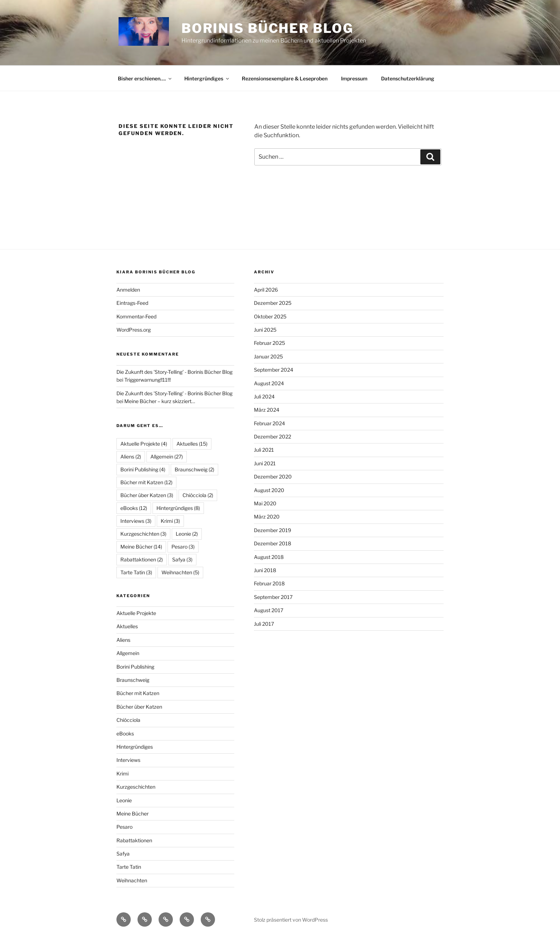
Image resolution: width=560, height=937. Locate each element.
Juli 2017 (264, 624)
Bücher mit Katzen (138, 693)
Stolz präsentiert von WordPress (291, 920)
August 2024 (269, 383)
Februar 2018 (269, 583)
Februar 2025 (269, 343)
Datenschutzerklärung (408, 78)
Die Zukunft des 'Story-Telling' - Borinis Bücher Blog (174, 372)
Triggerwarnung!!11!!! (147, 380)
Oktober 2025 (270, 316)
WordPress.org (134, 330)
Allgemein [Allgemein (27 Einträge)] (167, 457)
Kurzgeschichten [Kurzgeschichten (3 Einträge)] (143, 534)
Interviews (128, 760)
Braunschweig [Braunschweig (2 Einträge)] (194, 469)
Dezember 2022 (272, 437)
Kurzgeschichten (136, 787)
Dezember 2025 (273, 303)
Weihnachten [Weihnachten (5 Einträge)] (180, 572)
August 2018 (269, 557)
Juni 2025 (265, 330)
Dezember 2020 (273, 477)
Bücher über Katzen (139, 707)
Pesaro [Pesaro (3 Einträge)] (183, 547)
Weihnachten (132, 880)
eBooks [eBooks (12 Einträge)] (134, 508)
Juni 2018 (265, 570)
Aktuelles (127, 626)
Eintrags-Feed (132, 303)
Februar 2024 (269, 423)
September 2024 (274, 370)
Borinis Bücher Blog (267, 28)
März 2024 (267, 410)
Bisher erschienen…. (145, 78)
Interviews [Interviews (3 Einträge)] (136, 521)
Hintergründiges (207, 78)
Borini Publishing (135, 667)
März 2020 (267, 517)
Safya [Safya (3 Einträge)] (182, 559)
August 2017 (269, 610)
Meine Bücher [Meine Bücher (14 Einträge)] (141, 547)
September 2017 (273, 597)
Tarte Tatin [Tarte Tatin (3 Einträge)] (136, 572)
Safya (123, 854)
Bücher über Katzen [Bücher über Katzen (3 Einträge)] (147, 495)
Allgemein (128, 653)
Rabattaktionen (134, 840)
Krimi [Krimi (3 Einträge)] (170, 521)
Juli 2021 (264, 450)
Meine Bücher (132, 814)
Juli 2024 (264, 396)
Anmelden (128, 290)
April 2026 (266, 290)
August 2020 (269, 490)
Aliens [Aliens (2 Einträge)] (131, 457)
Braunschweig (133, 680)
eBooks (125, 733)
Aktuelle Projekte (136, 613)
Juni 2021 (265, 463)
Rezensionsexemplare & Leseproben (285, 78)
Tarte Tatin (129, 867)
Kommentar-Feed (136, 316)
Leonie (124, 800)
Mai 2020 (265, 503)
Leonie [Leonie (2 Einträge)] (187, 534)
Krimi (122, 774)
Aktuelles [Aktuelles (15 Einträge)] (192, 444)
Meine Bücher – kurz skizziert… (160, 401)
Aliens (123, 640)
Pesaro (124, 827)
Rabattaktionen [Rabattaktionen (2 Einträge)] (142, 559)
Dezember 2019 (272, 530)
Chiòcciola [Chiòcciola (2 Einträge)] (198, 495)
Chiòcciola (128, 720)
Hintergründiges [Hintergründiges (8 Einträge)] (178, 508)
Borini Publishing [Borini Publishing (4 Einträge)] (143, 469)
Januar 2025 (268, 356)
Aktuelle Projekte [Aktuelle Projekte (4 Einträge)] (144, 444)
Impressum (354, 78)
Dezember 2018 (272, 543)
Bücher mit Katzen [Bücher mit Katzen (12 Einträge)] (146, 482)
